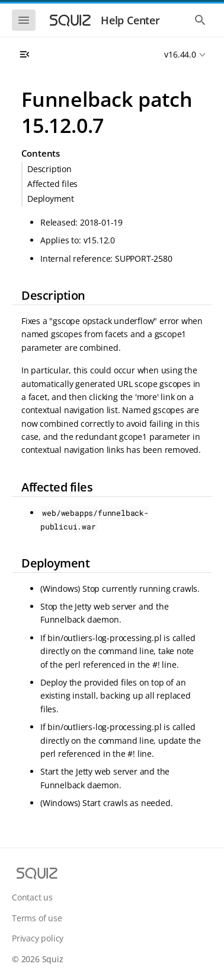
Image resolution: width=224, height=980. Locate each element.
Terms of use (37, 918)
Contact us (32, 897)
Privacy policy (38, 938)
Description (49, 169)
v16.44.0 (180, 54)
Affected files (52, 184)
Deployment (51, 199)
